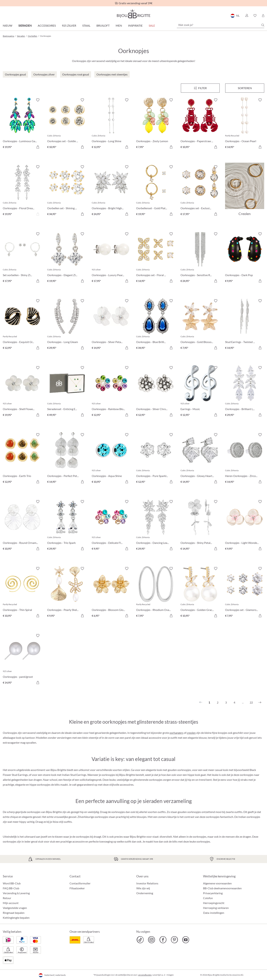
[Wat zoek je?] (221, 25)
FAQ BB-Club (11, 888)
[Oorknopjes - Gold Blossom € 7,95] (200, 325)
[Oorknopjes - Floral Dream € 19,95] (22, 191)
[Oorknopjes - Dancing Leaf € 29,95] (156, 526)
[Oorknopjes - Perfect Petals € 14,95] (67, 459)
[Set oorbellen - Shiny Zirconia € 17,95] (22, 258)
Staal (86, 25)
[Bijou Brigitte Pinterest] (174, 940)
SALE (152, 25)
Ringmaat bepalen (14, 913)
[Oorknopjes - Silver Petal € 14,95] (111, 325)
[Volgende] (260, 702)
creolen (191, 733)
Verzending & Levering (16, 893)
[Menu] (200, 88)
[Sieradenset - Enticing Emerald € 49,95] (67, 392)
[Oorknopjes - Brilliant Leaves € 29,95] (245, 392)
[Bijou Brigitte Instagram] (152, 940)
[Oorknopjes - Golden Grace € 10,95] (200, 593)
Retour (7, 898)
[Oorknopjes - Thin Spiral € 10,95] (22, 593)
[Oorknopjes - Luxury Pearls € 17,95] (111, 258)
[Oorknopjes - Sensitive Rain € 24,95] (200, 258)
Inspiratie (135, 25)
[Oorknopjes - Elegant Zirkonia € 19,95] (67, 258)
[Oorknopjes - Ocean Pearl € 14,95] (245, 124)
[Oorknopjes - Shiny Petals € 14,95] (200, 526)
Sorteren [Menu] (245, 88)
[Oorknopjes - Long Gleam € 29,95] (67, 325)
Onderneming (145, 893)
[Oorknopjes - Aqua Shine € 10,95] (111, 459)
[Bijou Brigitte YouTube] (186, 940)
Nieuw (8, 25)
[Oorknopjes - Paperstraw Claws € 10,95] (200, 124)
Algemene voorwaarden (217, 883)
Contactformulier (80, 883)
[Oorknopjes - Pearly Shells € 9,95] (67, 593)
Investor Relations (147, 883)
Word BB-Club (12, 883)
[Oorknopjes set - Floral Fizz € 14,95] (156, 258)
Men (119, 25)
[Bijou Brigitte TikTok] (140, 940)
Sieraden (25, 25)
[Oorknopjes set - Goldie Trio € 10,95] (67, 124)
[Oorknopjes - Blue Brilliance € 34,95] (156, 325)
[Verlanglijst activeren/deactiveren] (38, 100)
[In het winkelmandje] (38, 147)
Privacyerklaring (213, 893)
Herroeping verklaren (216, 908)
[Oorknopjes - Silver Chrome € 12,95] (156, 392)
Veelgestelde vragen (15, 908)
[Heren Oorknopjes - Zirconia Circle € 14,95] (245, 459)
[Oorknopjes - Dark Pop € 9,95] (245, 258)
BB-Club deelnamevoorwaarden (222, 888)
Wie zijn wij (143, 888)
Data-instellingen (214, 913)
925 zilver (69, 25)
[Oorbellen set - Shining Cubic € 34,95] (67, 191)
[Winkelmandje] (263, 16)
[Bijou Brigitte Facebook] (163, 940)
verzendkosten (145, 975)
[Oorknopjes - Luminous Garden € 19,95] (22, 124)
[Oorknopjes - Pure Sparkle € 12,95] (156, 459)
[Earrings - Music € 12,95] (200, 392)
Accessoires (47, 25)
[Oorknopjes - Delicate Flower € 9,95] (111, 526)
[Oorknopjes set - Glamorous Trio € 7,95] (245, 593)
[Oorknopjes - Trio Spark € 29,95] (67, 526)
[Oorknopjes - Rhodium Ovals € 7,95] (156, 593)
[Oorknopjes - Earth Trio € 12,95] (22, 459)
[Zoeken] (263, 25)
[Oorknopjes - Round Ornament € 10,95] (22, 526)
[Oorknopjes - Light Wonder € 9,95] (245, 526)
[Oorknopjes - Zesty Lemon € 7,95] (156, 124)
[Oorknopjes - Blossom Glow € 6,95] (111, 593)
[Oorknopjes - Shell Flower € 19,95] (22, 392)
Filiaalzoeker (77, 888)
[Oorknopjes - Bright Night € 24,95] (111, 191)
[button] (247, 16)
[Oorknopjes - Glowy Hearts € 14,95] (200, 459)
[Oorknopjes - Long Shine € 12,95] (111, 124)
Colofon (208, 898)
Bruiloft (103, 25)
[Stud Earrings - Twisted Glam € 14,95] (245, 325)
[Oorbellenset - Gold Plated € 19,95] (156, 191)
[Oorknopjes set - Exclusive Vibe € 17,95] (200, 191)
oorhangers (176, 733)
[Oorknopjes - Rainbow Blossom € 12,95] (111, 392)
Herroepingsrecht (214, 903)
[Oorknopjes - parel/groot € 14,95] (22, 660)
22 (251, 702)
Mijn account (11, 903)
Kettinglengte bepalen (16, 918)
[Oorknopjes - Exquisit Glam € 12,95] (22, 325)
